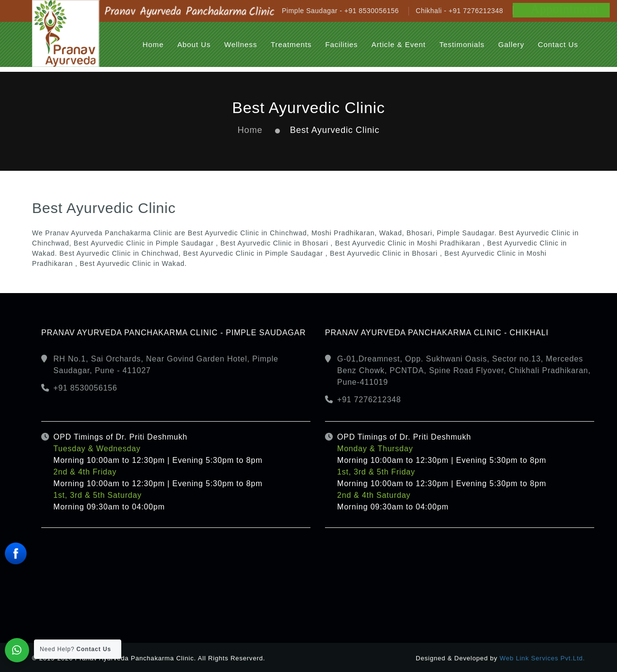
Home (250, 130)
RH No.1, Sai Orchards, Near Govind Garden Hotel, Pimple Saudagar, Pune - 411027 (166, 365)
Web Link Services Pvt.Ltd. (542, 658)
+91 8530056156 (85, 388)
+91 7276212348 (369, 400)
